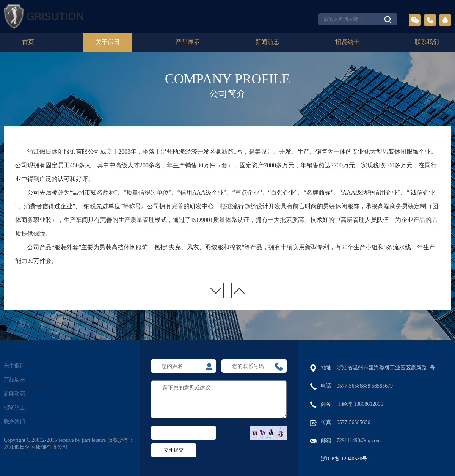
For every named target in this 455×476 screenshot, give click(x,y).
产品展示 (188, 42)
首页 (28, 42)
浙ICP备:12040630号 (344, 459)
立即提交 (174, 450)
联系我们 (427, 42)
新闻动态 (267, 42)
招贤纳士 (347, 42)
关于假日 (108, 42)
